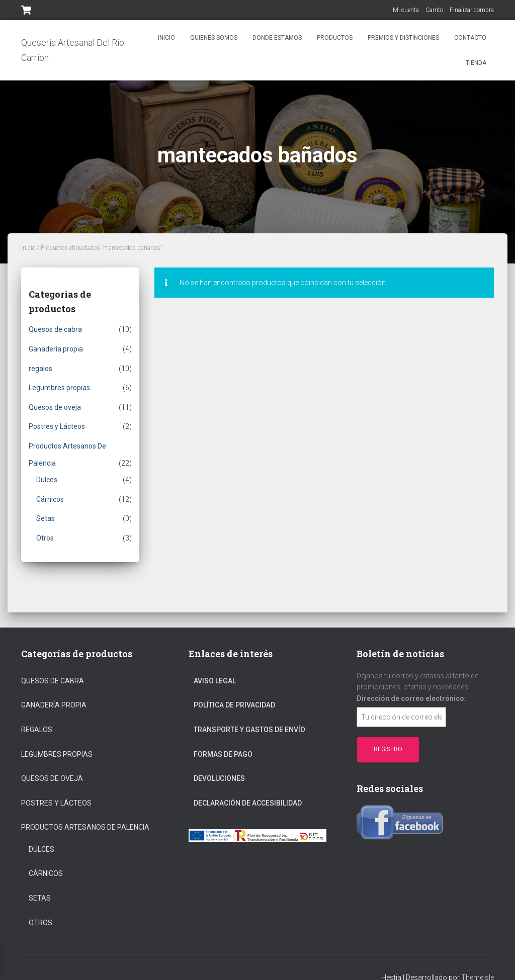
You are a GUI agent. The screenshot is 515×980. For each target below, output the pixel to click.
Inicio (166, 38)
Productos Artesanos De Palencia (85, 827)
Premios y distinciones (403, 38)
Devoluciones (219, 778)
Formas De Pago (223, 754)
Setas (46, 518)
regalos (40, 369)
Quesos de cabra (55, 329)
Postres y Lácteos (57, 426)
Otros (45, 538)
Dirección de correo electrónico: (411, 698)
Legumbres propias (59, 388)
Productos (335, 38)
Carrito (434, 10)
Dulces (47, 480)
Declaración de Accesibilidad (248, 803)
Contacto (470, 38)
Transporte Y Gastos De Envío (249, 730)
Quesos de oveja (55, 407)
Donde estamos (277, 38)
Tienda (476, 63)
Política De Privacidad (234, 705)
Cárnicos (50, 499)
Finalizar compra (472, 10)
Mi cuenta (406, 10)
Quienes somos (214, 38)
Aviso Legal (215, 681)
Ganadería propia (56, 349)
